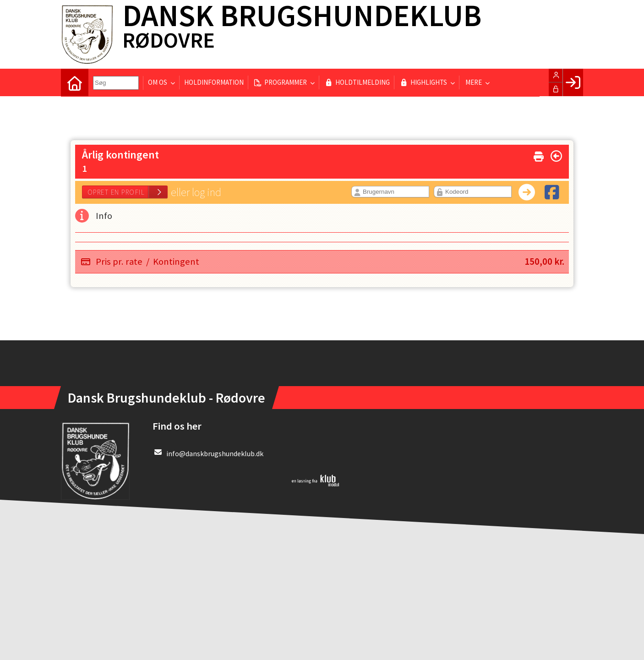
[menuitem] (75, 82)
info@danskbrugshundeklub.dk (215, 453)
